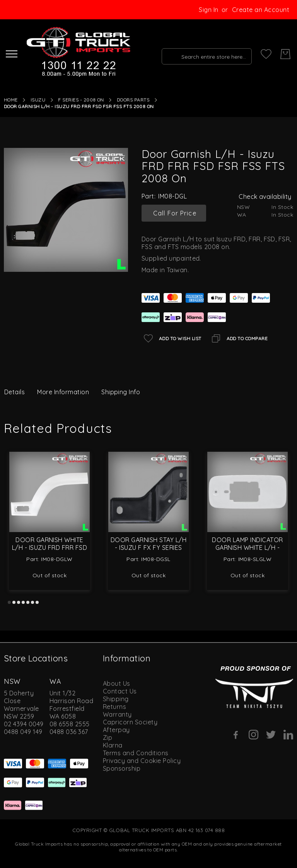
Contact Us (120, 691)
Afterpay (116, 730)
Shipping (116, 699)
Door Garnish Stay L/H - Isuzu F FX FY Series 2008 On (148, 548)
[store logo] (78, 52)
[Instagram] (253, 735)
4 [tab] (23, 602)
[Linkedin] (288, 735)
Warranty (117, 714)
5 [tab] (28, 602)
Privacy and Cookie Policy (142, 761)
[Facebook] (236, 735)
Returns (114, 707)
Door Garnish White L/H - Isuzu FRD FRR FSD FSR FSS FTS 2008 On (49, 548)
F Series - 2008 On (81, 100)
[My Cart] (285, 54)
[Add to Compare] (239, 338)
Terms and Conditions (136, 753)
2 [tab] (14, 602)
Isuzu (38, 100)
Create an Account (261, 10)
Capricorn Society (130, 722)
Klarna (113, 745)
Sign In (208, 10)
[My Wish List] (266, 54)
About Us (117, 683)
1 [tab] (9, 602)
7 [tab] (37, 602)
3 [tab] (19, 602)
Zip (108, 737)
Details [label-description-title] (15, 392)
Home (11, 100)
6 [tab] (32, 602)
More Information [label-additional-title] (63, 392)
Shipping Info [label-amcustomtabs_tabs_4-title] (121, 392)
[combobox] (205, 54)
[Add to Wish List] (172, 338)
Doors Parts (133, 100)
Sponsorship (122, 768)
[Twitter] (271, 735)
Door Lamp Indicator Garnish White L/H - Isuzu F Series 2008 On (248, 548)
